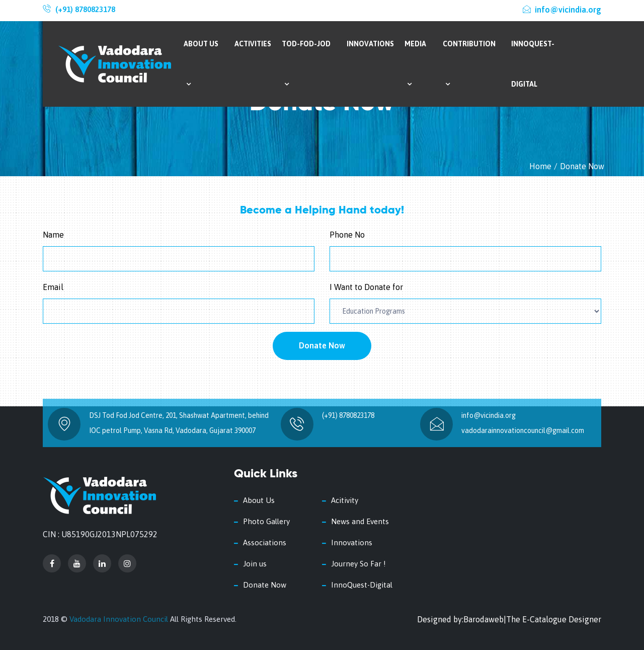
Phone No (347, 235)
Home (540, 166)
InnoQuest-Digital (533, 64)
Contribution (469, 64)
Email (53, 287)
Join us (255, 564)
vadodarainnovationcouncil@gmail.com (523, 430)
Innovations (370, 44)
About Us (201, 64)
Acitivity (345, 500)
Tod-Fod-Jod (306, 64)
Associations (265, 543)
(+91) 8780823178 (85, 9)
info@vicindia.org (562, 10)
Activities (253, 44)
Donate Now (322, 345)
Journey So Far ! (358, 564)
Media (415, 64)
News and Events (360, 521)
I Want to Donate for (366, 287)
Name (53, 235)
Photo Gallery (266, 521)
